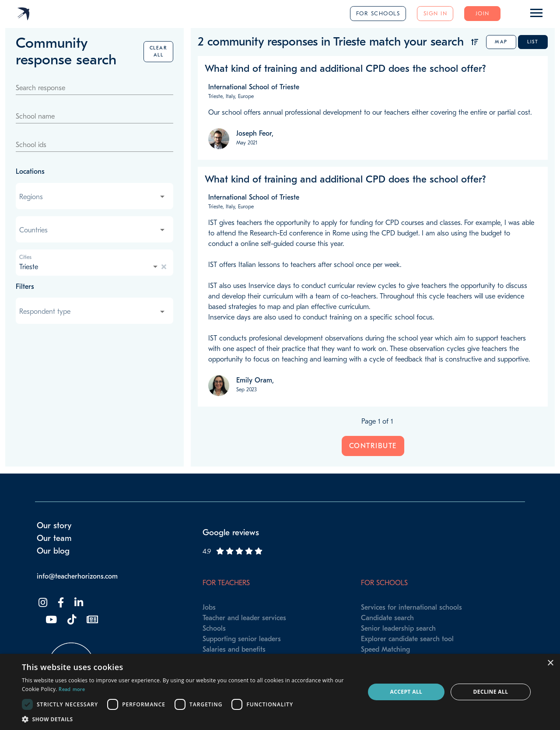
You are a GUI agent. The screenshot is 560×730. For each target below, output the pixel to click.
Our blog (53, 551)
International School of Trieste (254, 87)
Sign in (436, 13)
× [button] (550, 663)
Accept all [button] (406, 692)
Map (501, 42)
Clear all (159, 51)
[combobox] (93, 197)
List (533, 42)
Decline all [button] (491, 692)
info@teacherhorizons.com (77, 576)
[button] (188, 719)
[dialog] (280, 692)
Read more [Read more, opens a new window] (72, 689)
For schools (378, 13)
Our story (54, 526)
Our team (54, 538)
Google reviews (231, 533)
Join (483, 13)
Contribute (373, 446)
